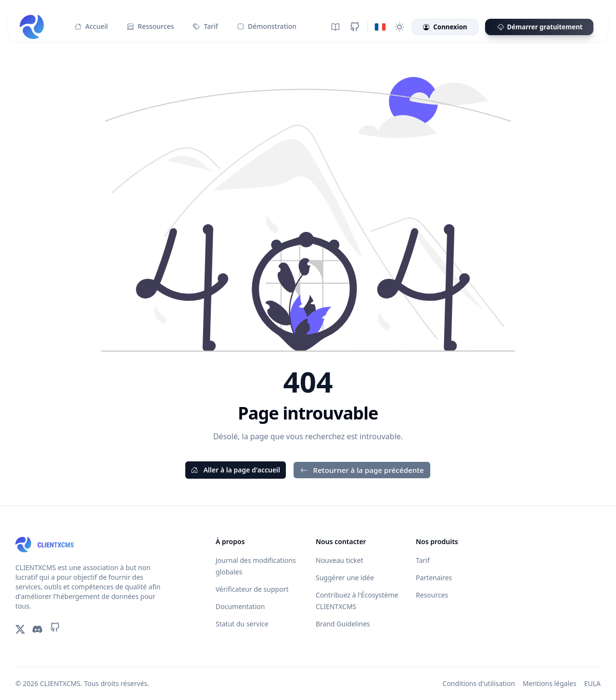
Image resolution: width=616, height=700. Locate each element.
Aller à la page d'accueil (236, 470)
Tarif (205, 26)
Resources (432, 595)
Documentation (240, 606)
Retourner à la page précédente (362, 470)
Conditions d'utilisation (479, 683)
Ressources (150, 26)
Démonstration (267, 26)
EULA (592, 683)
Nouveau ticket (340, 560)
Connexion (445, 27)
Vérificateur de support (252, 589)
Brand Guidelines (343, 624)
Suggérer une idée (345, 578)
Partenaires (434, 578)
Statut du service (242, 624)
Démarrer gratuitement (539, 27)
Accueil (91, 26)
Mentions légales (550, 683)
